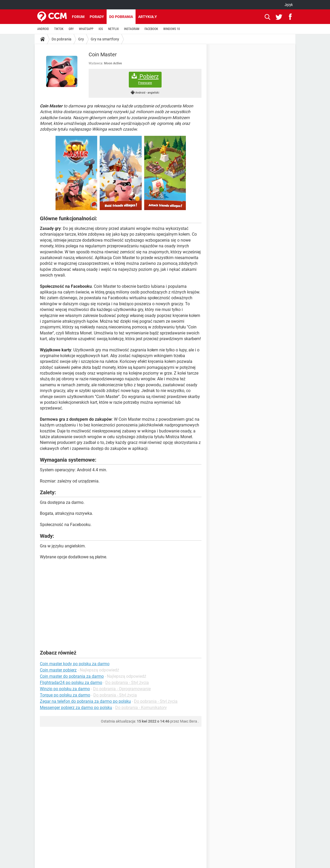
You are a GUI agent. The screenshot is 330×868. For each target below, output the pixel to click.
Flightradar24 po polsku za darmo (71, 683)
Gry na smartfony (105, 39)
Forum (78, 17)
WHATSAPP (86, 29)
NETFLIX (114, 29)
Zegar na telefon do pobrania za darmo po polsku (85, 701)
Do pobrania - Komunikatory (141, 708)
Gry (81, 39)
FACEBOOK (151, 29)
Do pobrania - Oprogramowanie (122, 689)
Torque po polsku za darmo (65, 695)
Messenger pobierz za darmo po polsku (76, 708)
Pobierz (145, 79)
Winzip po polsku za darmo (65, 689)
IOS (101, 29)
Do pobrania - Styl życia (127, 683)
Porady (97, 17)
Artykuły (148, 17)
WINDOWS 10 (172, 29)
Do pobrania (121, 17)
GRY (71, 29)
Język (289, 5)
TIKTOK (59, 29)
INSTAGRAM (132, 29)
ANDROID (43, 29)
